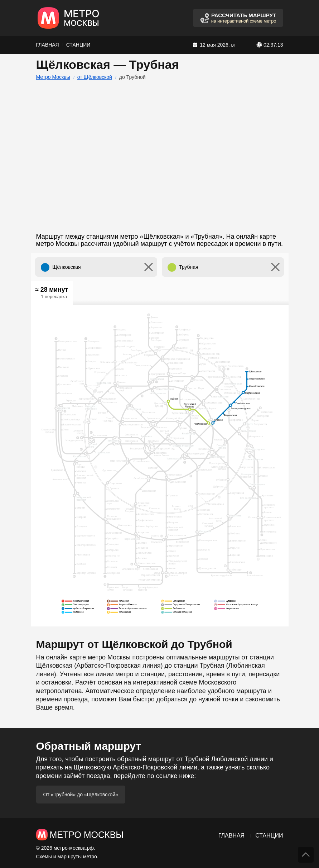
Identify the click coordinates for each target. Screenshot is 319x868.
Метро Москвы (53, 77)
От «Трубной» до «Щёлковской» (81, 795)
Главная (48, 45)
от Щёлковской (95, 77)
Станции (78, 45)
